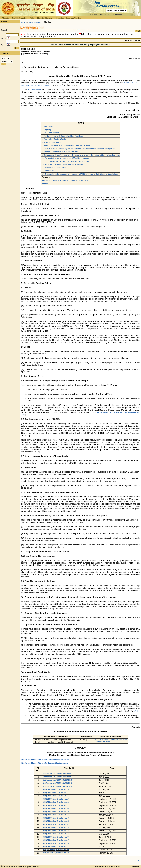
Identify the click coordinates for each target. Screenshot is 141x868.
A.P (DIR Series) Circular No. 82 (56, 850)
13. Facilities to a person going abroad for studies (62, 164)
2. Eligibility (47, 130)
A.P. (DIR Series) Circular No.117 (56, 846)
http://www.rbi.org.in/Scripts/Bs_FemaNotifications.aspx (45, 763)
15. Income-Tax (48, 171)
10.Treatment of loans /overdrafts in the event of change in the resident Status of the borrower (81, 155)
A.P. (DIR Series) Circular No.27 (56, 805)
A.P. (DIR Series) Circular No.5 (55, 796)
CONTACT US (105, 14)
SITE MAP (93, 14)
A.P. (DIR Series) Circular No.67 (56, 815)
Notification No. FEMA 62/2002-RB (57, 774)
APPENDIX (46, 183)
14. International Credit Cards (54, 168)
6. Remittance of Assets (52, 142)
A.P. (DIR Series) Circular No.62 (56, 824)
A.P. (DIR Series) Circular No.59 (56, 812)
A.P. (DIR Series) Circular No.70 (56, 837)
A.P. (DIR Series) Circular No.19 (56, 799)
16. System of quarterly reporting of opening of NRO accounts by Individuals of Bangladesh (80, 174)
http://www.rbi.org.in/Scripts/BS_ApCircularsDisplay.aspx (45, 759)
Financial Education (45, 18)
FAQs (32, 18)
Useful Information (19, 18)
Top (139, 860)
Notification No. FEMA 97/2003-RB (57, 777)
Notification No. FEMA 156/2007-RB (57, 786)
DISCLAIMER (118, 14)
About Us (5, 18)
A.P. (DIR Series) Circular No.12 (56, 831)
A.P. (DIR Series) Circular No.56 (56, 808)
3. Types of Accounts (50, 133)
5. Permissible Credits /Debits (54, 139)
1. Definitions (47, 126)
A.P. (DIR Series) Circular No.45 (56, 789)
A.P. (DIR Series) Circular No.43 (56, 818)
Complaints (60, 18)
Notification (35, 22)
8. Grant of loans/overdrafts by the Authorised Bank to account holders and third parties (78, 149)
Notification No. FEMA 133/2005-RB (57, 783)
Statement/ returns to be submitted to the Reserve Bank (65, 180)
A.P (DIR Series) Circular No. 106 (56, 853)
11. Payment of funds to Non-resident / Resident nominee (65, 158)
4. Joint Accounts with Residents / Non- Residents (63, 136)
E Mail (136, 711)
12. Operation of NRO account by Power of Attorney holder (66, 161)
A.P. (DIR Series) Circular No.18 (56, 843)
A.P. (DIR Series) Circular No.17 (56, 840)
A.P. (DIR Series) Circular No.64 (56, 834)
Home (23, 22)
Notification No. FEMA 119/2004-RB (57, 780)
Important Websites (73, 18)
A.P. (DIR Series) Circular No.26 (56, 802)
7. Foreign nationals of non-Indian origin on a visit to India (66, 145)
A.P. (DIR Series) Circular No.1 (55, 793)
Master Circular (35, 90)
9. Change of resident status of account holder (61, 152)
